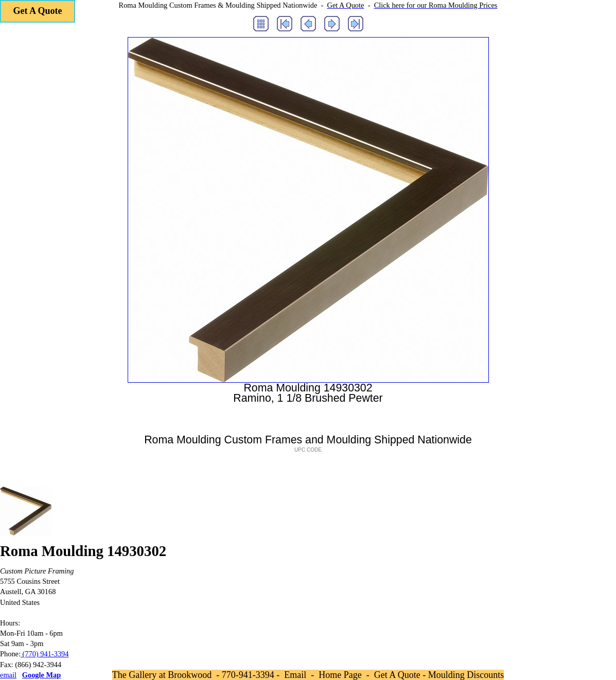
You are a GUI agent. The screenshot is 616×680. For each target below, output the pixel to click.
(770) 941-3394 (45, 654)
